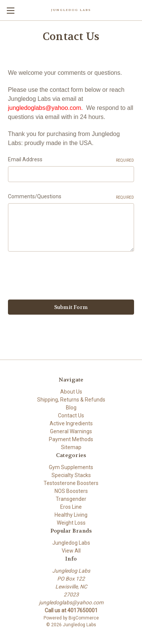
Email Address (71, 160)
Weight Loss (71, 523)
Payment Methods (71, 439)
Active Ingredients (71, 423)
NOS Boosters (71, 491)
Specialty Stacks (71, 475)
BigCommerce (84, 618)
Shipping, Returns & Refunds (71, 400)
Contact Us (71, 415)
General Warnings (71, 431)
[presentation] (66, 277)
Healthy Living (71, 515)
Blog (71, 408)
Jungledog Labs (71, 543)
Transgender (71, 499)
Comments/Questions (71, 197)
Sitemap (71, 447)
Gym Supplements (71, 467)
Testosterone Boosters (71, 483)
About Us (71, 392)
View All (71, 551)
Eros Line (71, 507)
